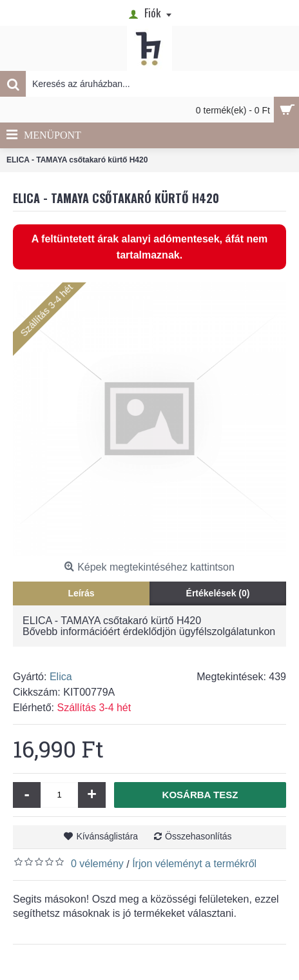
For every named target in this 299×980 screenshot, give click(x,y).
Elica (61, 677)
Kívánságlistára (107, 836)
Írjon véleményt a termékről (194, 864)
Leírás (81, 593)
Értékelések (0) (218, 593)
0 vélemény (97, 864)
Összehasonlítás (198, 836)
